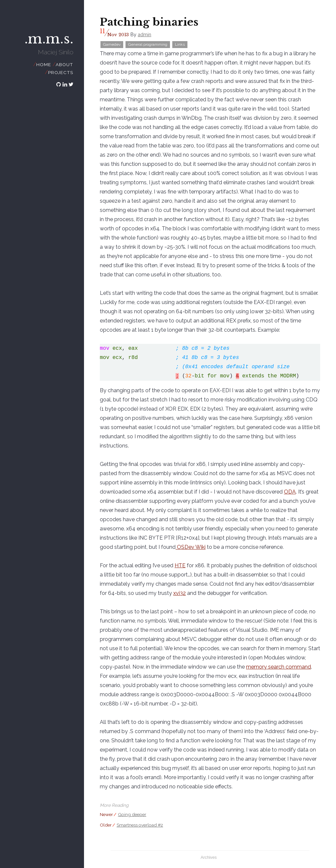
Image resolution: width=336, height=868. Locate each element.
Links (180, 44)
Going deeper (132, 814)
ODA (290, 492)
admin (144, 34)
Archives (209, 857)
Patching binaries (149, 22)
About (64, 64)
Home (43, 64)
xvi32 (180, 593)
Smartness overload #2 (140, 825)
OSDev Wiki (191, 547)
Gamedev (112, 44)
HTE (180, 565)
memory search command (279, 667)
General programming (148, 44)
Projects (60, 72)
